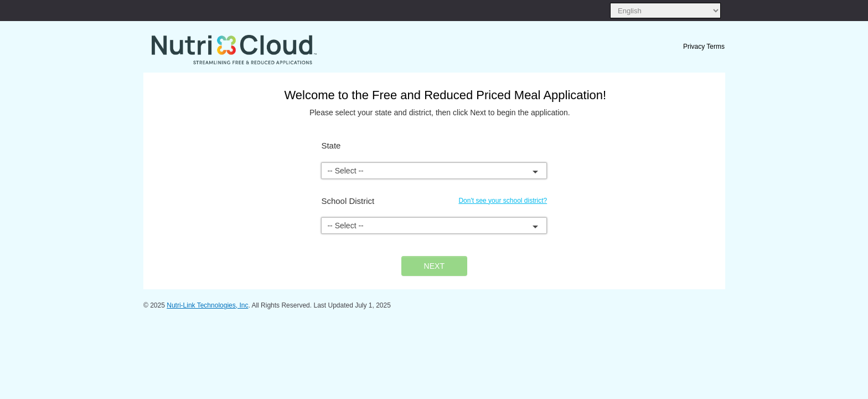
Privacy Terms (704, 47)
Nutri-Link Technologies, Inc (207, 305)
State (331, 145)
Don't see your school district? (503, 201)
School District (348, 201)
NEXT (434, 266)
